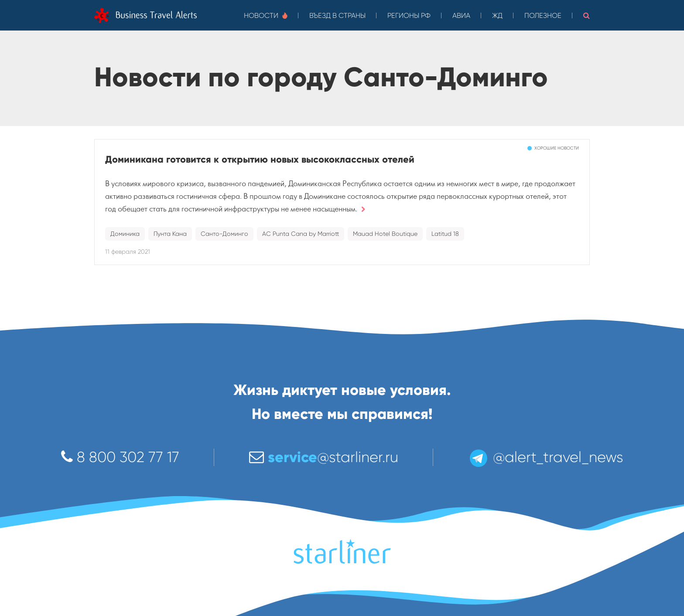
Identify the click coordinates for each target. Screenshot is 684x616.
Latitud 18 (445, 234)
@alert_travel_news (546, 457)
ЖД (497, 15)
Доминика (125, 234)
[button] (587, 15)
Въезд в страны (337, 15)
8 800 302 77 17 (120, 457)
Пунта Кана (170, 234)
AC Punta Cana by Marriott (301, 234)
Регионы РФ (409, 15)
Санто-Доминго (224, 234)
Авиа (461, 15)
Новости (266, 15)
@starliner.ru (324, 457)
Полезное (543, 15)
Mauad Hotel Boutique (385, 234)
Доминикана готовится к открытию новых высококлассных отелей (260, 159)
